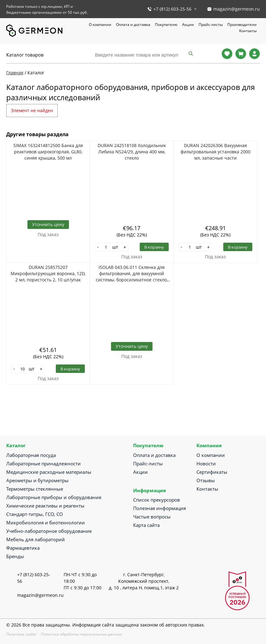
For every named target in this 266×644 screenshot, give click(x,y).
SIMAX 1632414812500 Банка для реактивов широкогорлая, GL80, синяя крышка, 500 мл (48, 152)
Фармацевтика (23, 548)
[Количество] (106, 247)
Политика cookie (21, 634)
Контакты (248, 31)
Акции (188, 25)
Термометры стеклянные (35, 489)
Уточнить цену (48, 224)
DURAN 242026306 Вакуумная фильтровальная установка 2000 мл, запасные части (215, 152)
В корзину (154, 247)
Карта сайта (146, 525)
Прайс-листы (211, 25)
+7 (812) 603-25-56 (172, 9)
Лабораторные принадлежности (44, 463)
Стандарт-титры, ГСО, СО (35, 514)
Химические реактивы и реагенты (45, 506)
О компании (100, 25)
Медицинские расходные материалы (49, 472)
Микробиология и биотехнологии (46, 523)
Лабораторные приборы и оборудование (54, 497)
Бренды (15, 556)
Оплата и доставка (133, 25)
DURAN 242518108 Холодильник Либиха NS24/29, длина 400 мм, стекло (132, 152)
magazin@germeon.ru (237, 9)
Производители (242, 25)
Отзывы (206, 480)
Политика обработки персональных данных (81, 634)
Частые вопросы (152, 517)
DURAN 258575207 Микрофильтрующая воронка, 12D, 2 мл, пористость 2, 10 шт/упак (48, 273)
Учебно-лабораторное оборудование (49, 531)
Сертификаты (212, 472)
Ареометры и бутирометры (37, 480)
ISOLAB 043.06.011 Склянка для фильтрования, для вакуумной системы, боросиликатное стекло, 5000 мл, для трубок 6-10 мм (132, 274)
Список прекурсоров (157, 500)
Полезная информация (160, 508)
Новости (206, 463)
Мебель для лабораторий (36, 539)
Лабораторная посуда (31, 455)
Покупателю (166, 25)
